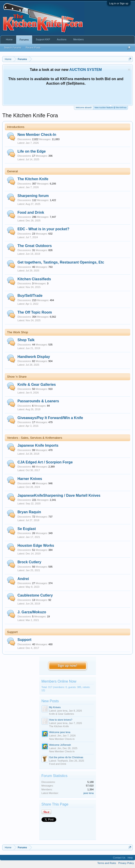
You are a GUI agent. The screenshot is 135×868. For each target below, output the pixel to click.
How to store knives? (61, 720)
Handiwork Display (34, 357)
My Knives (55, 707)
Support (12, 632)
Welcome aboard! (83, 108)
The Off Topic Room (35, 312)
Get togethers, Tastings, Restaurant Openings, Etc (61, 262)
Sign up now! (67, 665)
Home (9, 39)
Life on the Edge (32, 151)
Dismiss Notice (129, 70)
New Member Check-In (37, 135)
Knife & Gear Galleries (37, 385)
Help (130, 858)
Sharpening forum (33, 196)
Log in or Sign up (119, 3)
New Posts (50, 701)
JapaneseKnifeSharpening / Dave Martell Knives (59, 495)
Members (79, 39)
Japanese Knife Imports (38, 445)
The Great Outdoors (35, 246)
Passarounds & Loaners (38, 401)
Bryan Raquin (29, 512)
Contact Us (119, 858)
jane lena (89, 793)
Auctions (62, 39)
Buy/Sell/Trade (30, 296)
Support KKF (43, 39)
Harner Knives (30, 479)
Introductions (16, 127)
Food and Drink (31, 212)
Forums (24, 40)
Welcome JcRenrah (60, 745)
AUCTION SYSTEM (86, 70)
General (12, 171)
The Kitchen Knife (33, 179)
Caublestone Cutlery (35, 595)
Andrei (23, 579)
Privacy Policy (126, 863)
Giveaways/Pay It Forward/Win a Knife (50, 418)
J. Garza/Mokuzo (32, 612)
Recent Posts (33, 48)
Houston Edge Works (36, 545)
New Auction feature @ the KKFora (110, 107)
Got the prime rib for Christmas (66, 757)
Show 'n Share (17, 377)
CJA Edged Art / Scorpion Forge (45, 462)
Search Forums (13, 48)
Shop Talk (26, 340)
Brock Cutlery (29, 562)
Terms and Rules (107, 863)
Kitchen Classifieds (34, 279)
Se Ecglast (27, 529)
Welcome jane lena (60, 732)
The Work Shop (17, 332)
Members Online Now (59, 681)
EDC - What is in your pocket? (43, 229)
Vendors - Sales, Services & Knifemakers (35, 438)
